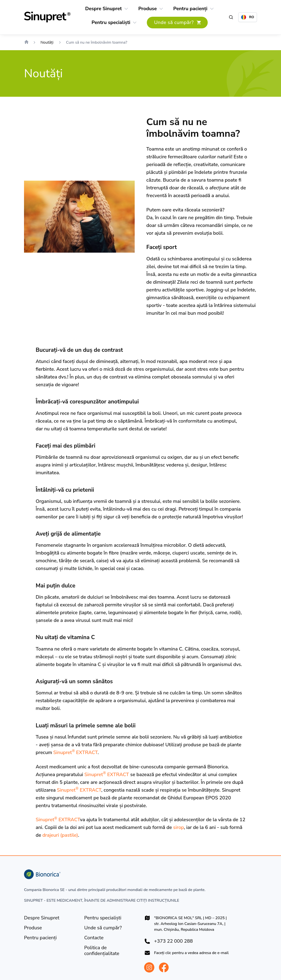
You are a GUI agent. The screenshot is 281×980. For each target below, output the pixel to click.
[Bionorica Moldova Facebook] (164, 967)
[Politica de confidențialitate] (110, 951)
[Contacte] (94, 938)
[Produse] (148, 9)
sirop (179, 827)
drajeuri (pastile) (60, 835)
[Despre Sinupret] (103, 9)
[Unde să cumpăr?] (177, 23)
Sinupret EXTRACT (76, 752)
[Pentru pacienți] (190, 9)
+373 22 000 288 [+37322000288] (173, 941)
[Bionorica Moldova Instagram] (149, 967)
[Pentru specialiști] (111, 23)
